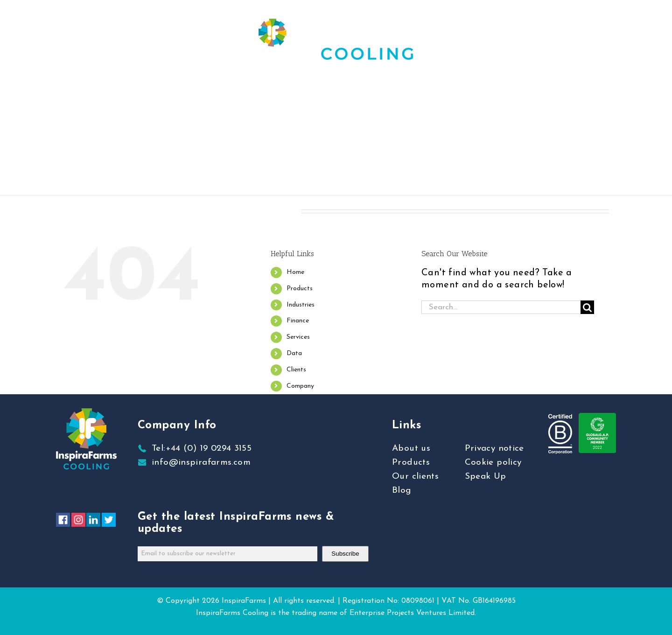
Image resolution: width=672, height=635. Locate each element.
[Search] (587, 307)
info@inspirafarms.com (201, 463)
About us (411, 449)
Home (295, 272)
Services (298, 337)
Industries (301, 305)
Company (300, 386)
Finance (298, 321)
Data (294, 353)
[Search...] (501, 307)
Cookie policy (493, 463)
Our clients (415, 477)
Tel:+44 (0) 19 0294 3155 (202, 449)
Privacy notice (494, 449)
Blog (402, 491)
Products (300, 289)
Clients (296, 370)
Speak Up (486, 477)
